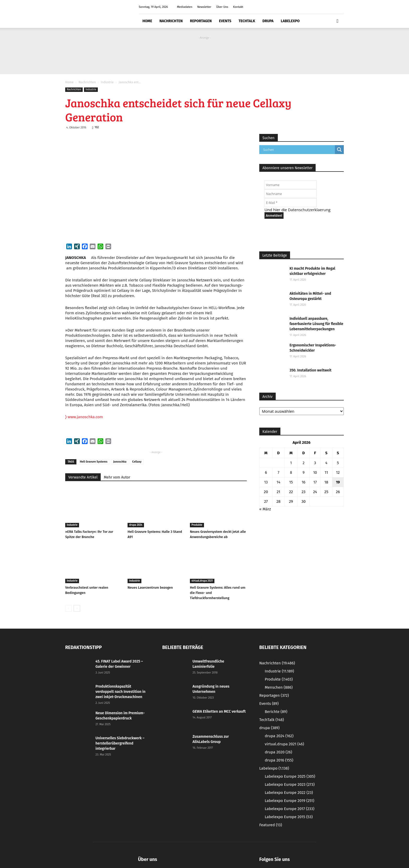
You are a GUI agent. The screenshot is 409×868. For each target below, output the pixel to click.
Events (225, 21)
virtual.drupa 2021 (202, 581)
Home (147, 21)
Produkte (197, 525)
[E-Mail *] (291, 203)
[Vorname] (291, 185)
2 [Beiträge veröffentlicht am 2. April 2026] (303, 463)
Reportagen (201, 21)
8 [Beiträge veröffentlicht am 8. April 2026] (291, 473)
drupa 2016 (279, 760)
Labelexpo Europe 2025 (290, 776)
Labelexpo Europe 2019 (290, 801)
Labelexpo (290, 21)
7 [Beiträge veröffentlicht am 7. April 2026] (278, 473)
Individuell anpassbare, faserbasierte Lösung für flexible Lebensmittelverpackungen (316, 324)
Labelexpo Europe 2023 (290, 784)
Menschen (279, 687)
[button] (338, 21)
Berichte (276, 712)
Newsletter (204, 7)
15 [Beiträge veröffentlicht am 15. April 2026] (291, 482)
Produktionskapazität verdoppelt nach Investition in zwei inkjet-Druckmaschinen (121, 692)
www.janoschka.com (84, 417)
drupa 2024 (136, 525)
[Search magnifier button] (339, 150)
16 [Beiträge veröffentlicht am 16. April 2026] (303, 482)
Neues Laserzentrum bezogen (150, 587)
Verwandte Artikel (83, 477)
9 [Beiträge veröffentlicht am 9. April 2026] (304, 473)
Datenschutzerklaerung (309, 210)
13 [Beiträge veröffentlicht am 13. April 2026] (266, 482)
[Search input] (298, 150)
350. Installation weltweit (311, 370)
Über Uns (222, 7)
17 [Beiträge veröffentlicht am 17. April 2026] (315, 482)
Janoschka (120, 462)
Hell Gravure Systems (94, 462)
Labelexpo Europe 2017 (290, 809)
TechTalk (247, 21)
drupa (268, 21)
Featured (271, 825)
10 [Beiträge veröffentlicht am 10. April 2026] (315, 473)
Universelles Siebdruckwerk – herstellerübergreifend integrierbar (120, 743)
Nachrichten (171, 21)
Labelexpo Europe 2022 (289, 793)
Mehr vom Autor (117, 477)
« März (265, 509)
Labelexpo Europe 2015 (289, 817)
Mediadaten (185, 7)
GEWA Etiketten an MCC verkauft (219, 711)
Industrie (107, 82)
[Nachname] (291, 194)
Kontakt (238, 7)
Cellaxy (137, 462)
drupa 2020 (278, 752)
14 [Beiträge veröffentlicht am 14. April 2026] (278, 482)
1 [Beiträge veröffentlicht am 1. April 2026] (291, 463)
